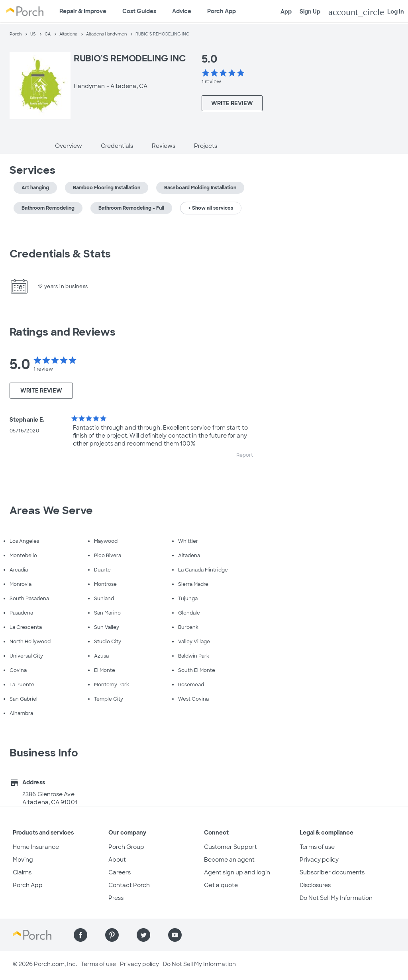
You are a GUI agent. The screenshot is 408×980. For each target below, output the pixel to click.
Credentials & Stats (60, 254)
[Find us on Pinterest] (112, 935)
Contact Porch (129, 885)
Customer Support (230, 847)
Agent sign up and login (237, 872)
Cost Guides (139, 11)
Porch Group (126, 847)
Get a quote (221, 885)
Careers (120, 872)
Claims (22, 872)
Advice (182, 11)
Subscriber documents (332, 872)
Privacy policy (319, 860)
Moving (23, 860)
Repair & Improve (83, 11)
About (117, 860)
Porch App (222, 11)
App (286, 12)
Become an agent (229, 860)
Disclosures (315, 885)
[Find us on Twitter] (143, 935)
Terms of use (317, 847)
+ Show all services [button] (211, 208)
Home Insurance (36, 847)
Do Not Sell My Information (336, 898)
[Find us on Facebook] (80, 935)
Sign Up (310, 12)
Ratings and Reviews (63, 332)
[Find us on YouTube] (175, 935)
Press (116, 898)
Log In (366, 12)
